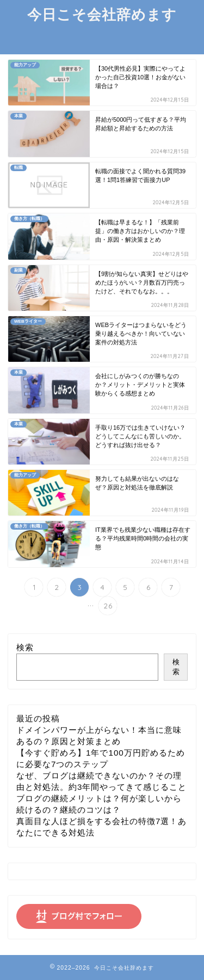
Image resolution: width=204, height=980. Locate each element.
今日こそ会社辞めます (102, 14)
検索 (25, 647)
